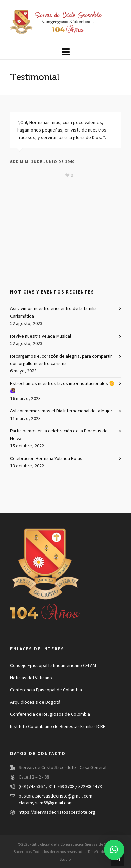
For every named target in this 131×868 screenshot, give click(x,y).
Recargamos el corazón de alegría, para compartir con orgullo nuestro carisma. (61, 360)
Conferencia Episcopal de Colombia (46, 690)
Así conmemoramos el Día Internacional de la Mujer (61, 411)
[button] (114, 850)
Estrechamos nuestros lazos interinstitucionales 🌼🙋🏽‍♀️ (62, 387)
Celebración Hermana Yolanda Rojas (46, 459)
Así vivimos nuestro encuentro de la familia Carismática (53, 312)
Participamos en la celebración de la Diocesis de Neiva (59, 435)
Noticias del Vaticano (31, 678)
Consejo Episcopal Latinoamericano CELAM (53, 666)
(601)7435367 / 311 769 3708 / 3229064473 (60, 787)
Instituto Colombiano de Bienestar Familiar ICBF (58, 727)
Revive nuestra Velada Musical (41, 336)
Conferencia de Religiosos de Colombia (50, 714)
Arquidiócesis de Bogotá (35, 702)
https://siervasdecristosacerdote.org (57, 812)
